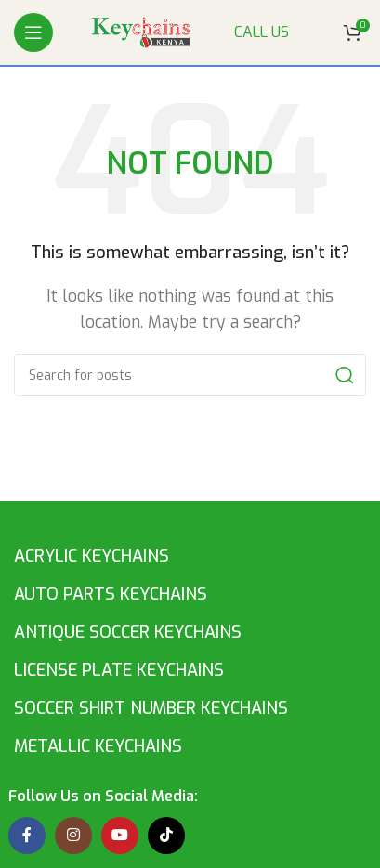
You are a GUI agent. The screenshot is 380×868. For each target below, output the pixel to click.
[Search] (190, 375)
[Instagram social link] (73, 836)
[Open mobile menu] (33, 32)
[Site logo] (144, 31)
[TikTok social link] (166, 836)
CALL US (262, 32)
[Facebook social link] (27, 836)
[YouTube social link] (120, 836)
